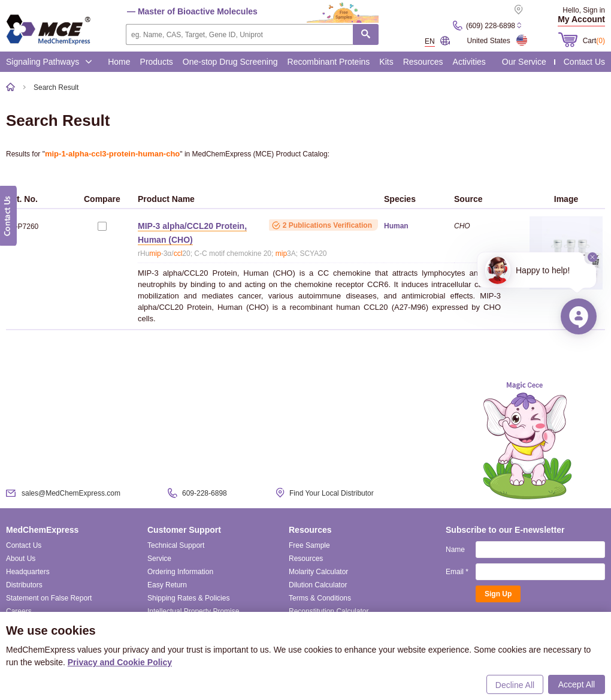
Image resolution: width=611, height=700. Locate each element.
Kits (386, 62)
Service (159, 559)
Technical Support (176, 545)
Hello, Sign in (584, 10)
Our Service (524, 62)
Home (119, 62)
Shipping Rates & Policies (188, 598)
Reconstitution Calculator (329, 611)
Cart (594, 41)
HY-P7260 (22, 227)
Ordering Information (180, 572)
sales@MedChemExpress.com (71, 493)
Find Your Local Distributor (332, 493)
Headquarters (28, 572)
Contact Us (584, 62)
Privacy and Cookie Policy (120, 662)
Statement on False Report (49, 598)
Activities (469, 62)
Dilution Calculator (318, 585)
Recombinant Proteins (329, 62)
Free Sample (309, 545)
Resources (423, 62)
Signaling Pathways (49, 62)
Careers (19, 611)
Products (157, 62)
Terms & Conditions (320, 598)
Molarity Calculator (318, 572)
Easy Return (167, 585)
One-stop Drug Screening (230, 62)
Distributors (24, 585)
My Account (581, 19)
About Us (21, 559)
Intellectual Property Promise (193, 611)
